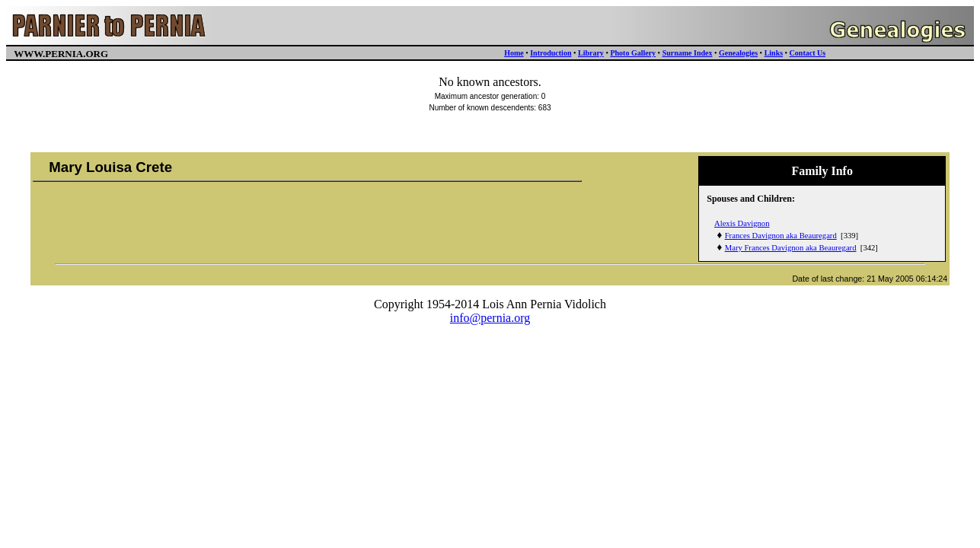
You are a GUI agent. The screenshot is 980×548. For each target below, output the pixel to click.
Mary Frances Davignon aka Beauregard (791, 248)
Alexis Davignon (742, 223)
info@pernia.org (490, 318)
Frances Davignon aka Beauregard (781, 236)
